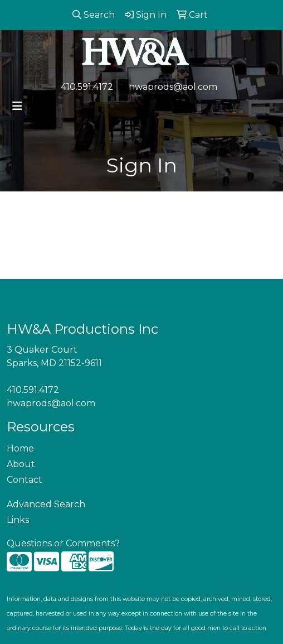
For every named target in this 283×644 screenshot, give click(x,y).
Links (18, 520)
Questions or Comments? (63, 543)
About (21, 464)
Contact (25, 480)
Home (20, 448)
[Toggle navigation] (17, 106)
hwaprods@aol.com (173, 87)
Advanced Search (46, 504)
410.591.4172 (87, 87)
